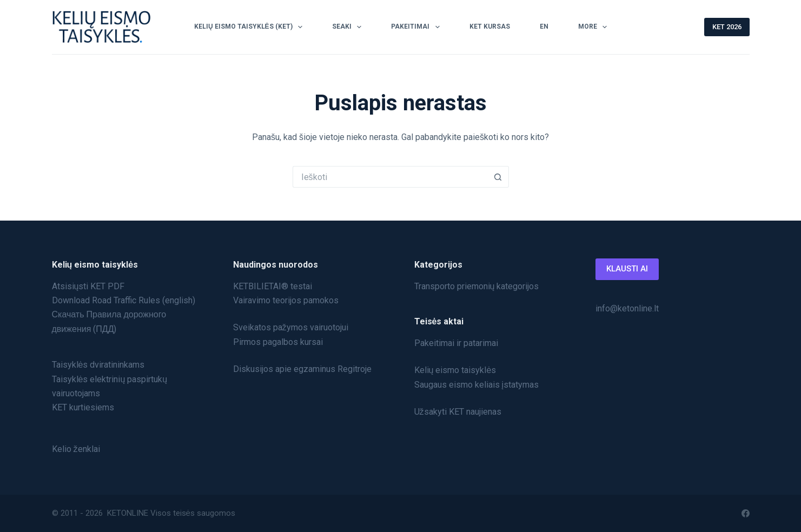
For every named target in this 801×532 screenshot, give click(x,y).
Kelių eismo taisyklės (455, 370)
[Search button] (498, 177)
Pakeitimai (417, 27)
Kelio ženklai (76, 449)
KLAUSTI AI (627, 269)
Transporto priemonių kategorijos (477, 286)
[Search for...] (390, 177)
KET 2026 (727, 27)
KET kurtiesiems (83, 407)
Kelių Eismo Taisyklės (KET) (250, 27)
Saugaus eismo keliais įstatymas (477, 385)
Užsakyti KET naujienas (458, 412)
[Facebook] (746, 513)
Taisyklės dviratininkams (98, 365)
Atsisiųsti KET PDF (88, 286)
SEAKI (349, 27)
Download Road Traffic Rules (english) (124, 300)
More (595, 27)
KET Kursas (490, 26)
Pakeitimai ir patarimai (456, 343)
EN (544, 26)
